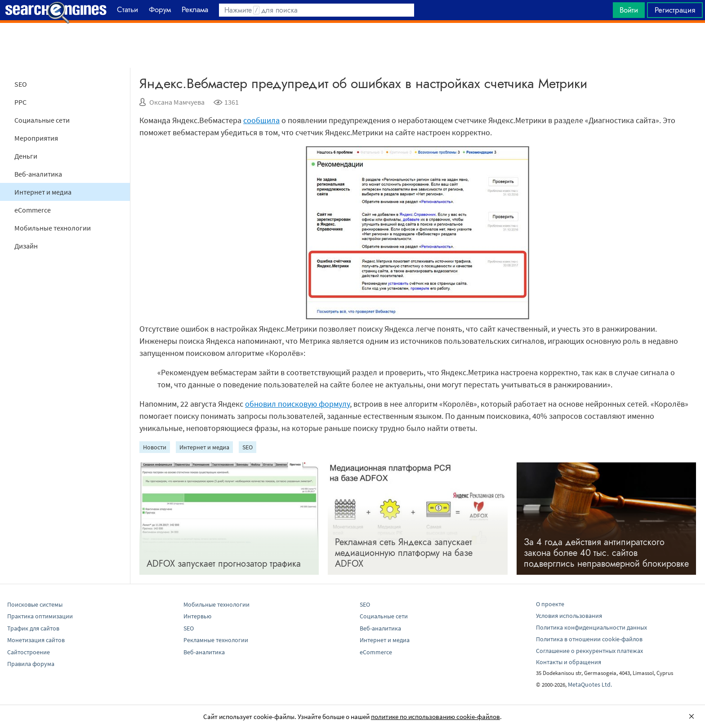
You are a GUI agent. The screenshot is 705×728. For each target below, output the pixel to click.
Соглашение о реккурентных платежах (589, 651)
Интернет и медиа (43, 192)
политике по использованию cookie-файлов (435, 717)
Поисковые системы (35, 604)
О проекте (550, 604)
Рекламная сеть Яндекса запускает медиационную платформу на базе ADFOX (404, 553)
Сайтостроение (29, 652)
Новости (155, 447)
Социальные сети (42, 120)
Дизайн (26, 246)
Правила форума (31, 664)
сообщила (261, 120)
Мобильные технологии (53, 228)
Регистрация (675, 10)
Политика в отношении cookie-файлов (589, 639)
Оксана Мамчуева (177, 102)
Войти (629, 10)
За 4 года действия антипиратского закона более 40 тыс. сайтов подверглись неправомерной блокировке (606, 553)
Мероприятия (36, 138)
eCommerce (33, 210)
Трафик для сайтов (33, 628)
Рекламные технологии (216, 640)
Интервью (197, 616)
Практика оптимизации (40, 616)
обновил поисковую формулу (297, 404)
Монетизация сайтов (36, 640)
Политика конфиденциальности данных (591, 627)
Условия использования (569, 616)
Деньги (26, 156)
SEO (21, 84)
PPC (20, 102)
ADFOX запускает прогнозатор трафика (224, 564)
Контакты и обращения (569, 662)
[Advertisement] (352, 45)
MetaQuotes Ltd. (590, 684)
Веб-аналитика (38, 174)
